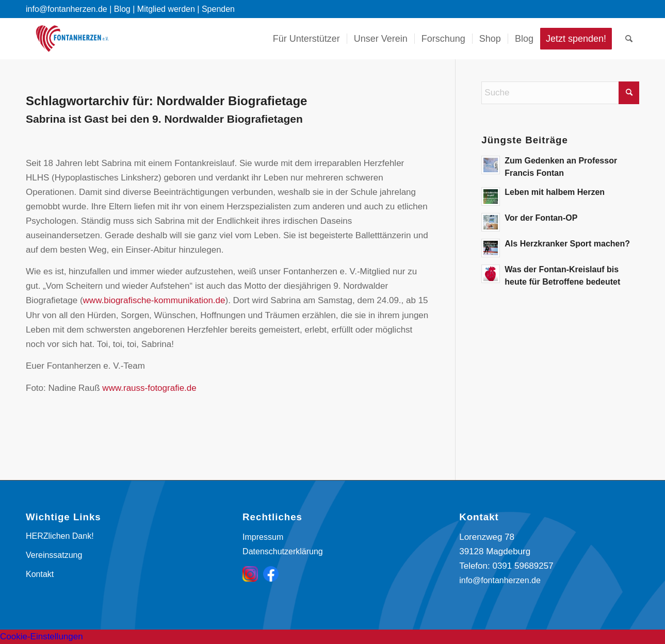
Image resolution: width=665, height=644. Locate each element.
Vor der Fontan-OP (541, 218)
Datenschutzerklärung (283, 551)
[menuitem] (306, 39)
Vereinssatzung (54, 555)
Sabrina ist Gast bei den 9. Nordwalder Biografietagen (164, 119)
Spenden (218, 9)
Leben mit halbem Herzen (555, 192)
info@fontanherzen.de (500, 580)
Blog (122, 9)
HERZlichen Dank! (60, 536)
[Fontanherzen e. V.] (72, 39)
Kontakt (40, 574)
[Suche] (629, 39)
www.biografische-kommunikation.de (154, 300)
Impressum (263, 537)
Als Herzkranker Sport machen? (567, 244)
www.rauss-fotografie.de (149, 388)
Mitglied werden (166, 9)
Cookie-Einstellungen (42, 637)
